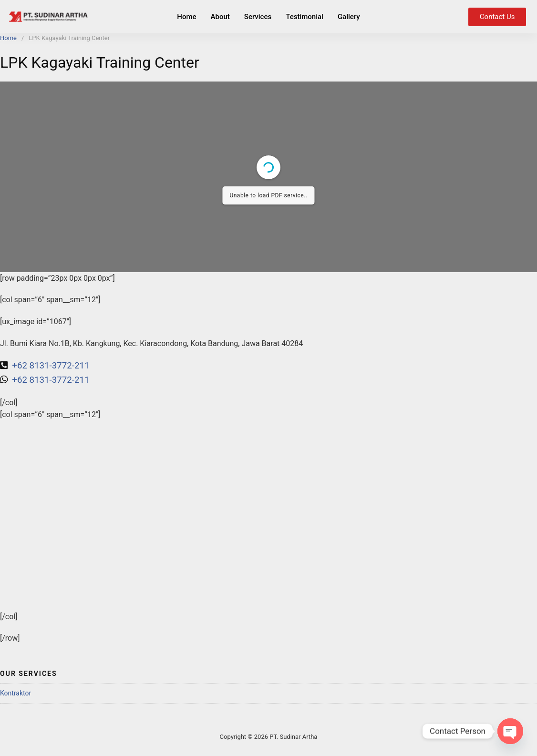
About (220, 17)
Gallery (349, 17)
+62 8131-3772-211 (50, 366)
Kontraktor (15, 693)
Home (186, 17)
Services (258, 17)
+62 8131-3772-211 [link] (51, 380)
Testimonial (305, 17)
